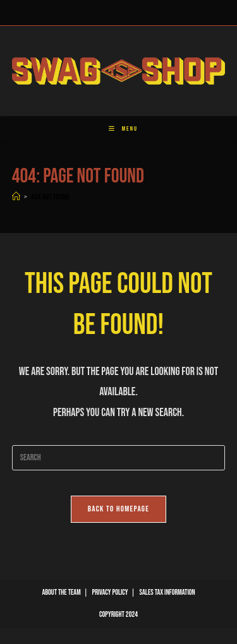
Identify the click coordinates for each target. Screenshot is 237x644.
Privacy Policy (110, 593)
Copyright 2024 (118, 615)
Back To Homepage (119, 509)
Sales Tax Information (167, 593)
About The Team (61, 593)
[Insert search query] (119, 458)
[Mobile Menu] (118, 129)
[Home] (16, 197)
